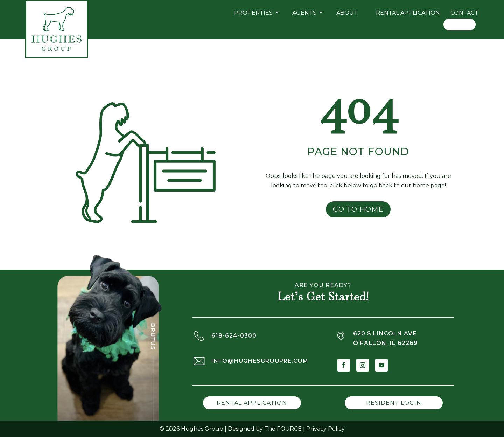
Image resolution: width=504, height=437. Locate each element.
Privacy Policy (325, 429)
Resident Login (394, 403)
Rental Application (408, 13)
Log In (460, 24)
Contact (464, 13)
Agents (304, 13)
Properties (253, 13)
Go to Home (358, 209)
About (347, 13)
